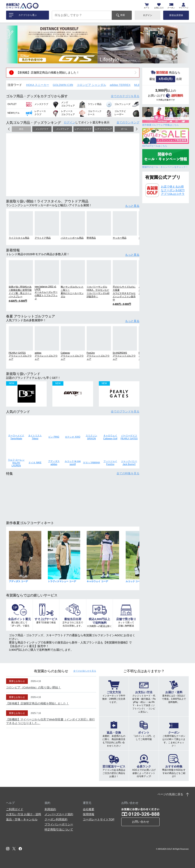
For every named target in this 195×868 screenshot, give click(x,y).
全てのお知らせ (85, 671)
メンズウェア (62, 129)
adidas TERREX (120, 85)
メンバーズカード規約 (59, 814)
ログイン (148, 15)
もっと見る (132, 206)
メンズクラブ (42, 129)
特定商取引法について (59, 829)
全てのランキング (128, 122)
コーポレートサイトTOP (99, 819)
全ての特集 (128, 473)
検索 (123, 15)
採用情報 (89, 814)
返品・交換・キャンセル (22, 819)
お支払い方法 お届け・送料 (24, 814)
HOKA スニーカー (38, 85)
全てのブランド (125, 411)
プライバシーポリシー (59, 824)
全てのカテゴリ (125, 96)
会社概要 (89, 809)
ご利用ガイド (15, 809)
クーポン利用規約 (56, 819)
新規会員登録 (176, 15)
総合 (21, 129)
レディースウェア (104, 129)
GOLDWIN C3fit (63, 85)
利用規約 (50, 809)
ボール (124, 129)
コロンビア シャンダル (91, 85)
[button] (12, 44)
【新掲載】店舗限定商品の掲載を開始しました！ (48, 72)
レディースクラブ (83, 129)
